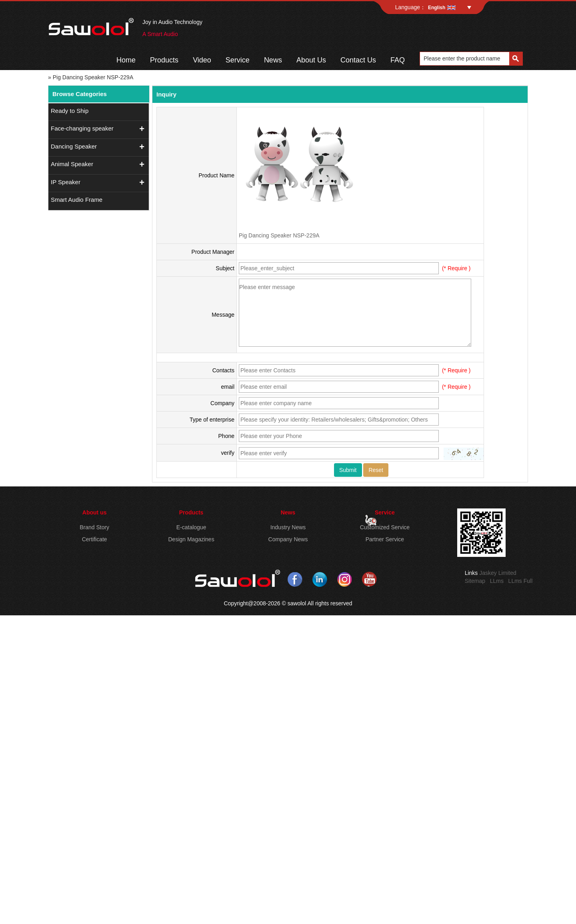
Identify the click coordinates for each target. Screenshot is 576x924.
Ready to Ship (70, 111)
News (273, 60)
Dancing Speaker (74, 146)
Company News (288, 539)
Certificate (95, 539)
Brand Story (94, 527)
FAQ (398, 60)
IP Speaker (66, 182)
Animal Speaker (72, 164)
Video (202, 60)
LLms (497, 581)
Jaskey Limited (498, 573)
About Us (311, 60)
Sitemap (475, 581)
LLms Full (521, 581)
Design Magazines (191, 539)
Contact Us (358, 60)
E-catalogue (191, 527)
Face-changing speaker (82, 128)
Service (238, 60)
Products (164, 60)
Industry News (288, 527)
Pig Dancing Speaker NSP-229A (279, 235)
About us (95, 512)
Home (126, 60)
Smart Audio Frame (77, 200)
